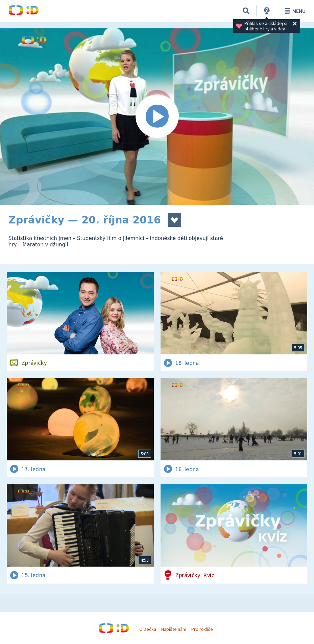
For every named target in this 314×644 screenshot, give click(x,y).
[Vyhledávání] (246, 11)
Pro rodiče (202, 629)
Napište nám (174, 629)
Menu (294, 11)
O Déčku (148, 629)
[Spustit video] (157, 117)
